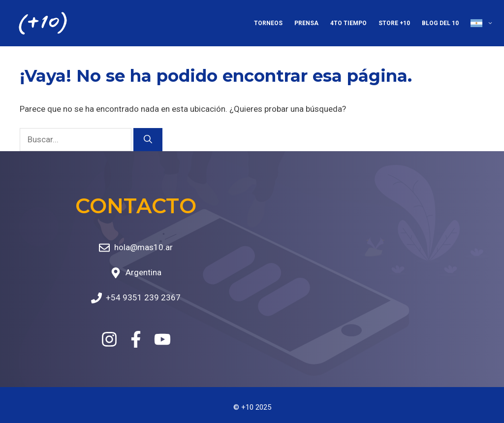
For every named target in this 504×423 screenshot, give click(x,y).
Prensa (306, 23)
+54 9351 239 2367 (143, 297)
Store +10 (394, 23)
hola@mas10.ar (143, 247)
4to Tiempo (348, 23)
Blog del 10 (440, 23)
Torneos (268, 23)
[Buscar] (148, 140)
